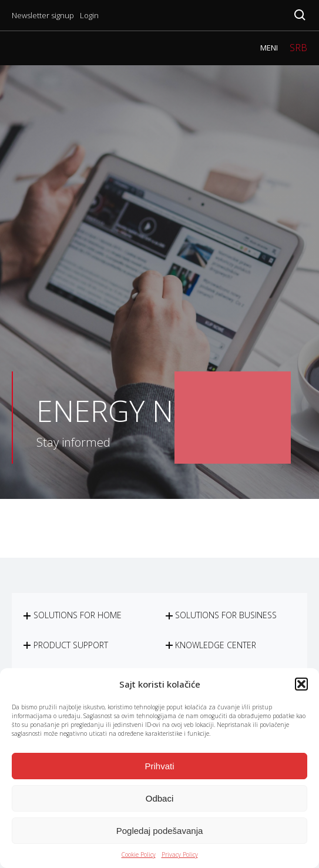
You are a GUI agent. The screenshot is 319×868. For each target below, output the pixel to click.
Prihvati (159, 766)
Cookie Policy (139, 854)
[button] (301, 684)
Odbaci (160, 798)
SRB (298, 48)
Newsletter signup (43, 15)
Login (89, 15)
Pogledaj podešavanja (160, 831)
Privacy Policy (180, 854)
